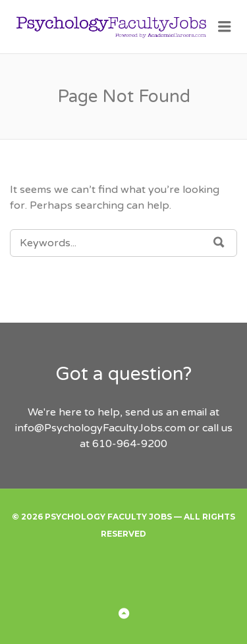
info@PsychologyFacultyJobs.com (100, 428)
